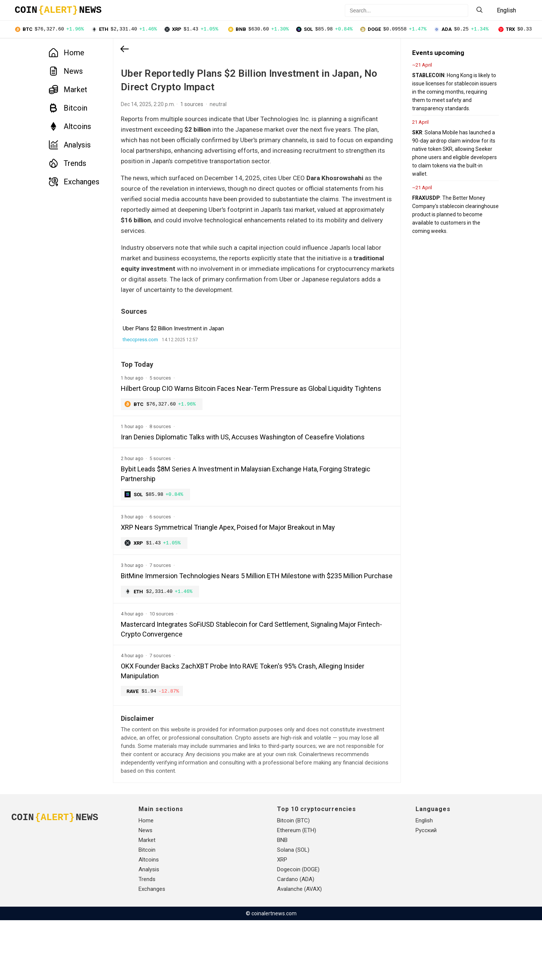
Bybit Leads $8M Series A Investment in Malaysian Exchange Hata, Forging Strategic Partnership (231, 522)
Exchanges (74, 182)
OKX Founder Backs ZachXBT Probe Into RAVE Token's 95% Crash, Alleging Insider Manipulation (231, 730)
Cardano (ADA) (296, 939)
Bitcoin (68, 109)
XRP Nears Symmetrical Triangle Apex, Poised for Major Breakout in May (228, 575)
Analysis (70, 146)
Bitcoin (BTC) (293, 880)
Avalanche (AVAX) (299, 949)
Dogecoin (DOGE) (298, 929)
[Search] (480, 10)
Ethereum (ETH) (297, 890)
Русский (426, 890)
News (66, 72)
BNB (282, 900)
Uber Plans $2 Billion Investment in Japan (173, 356)
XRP (282, 919)
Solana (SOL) (293, 910)
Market (68, 90)
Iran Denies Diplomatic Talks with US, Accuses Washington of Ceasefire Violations (227, 480)
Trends (68, 164)
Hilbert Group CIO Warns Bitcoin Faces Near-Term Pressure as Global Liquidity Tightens (237, 421)
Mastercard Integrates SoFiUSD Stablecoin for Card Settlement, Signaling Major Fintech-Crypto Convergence (238, 688)
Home (67, 53)
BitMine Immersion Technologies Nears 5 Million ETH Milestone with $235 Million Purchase (231, 629)
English (424, 880)
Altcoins (70, 127)
